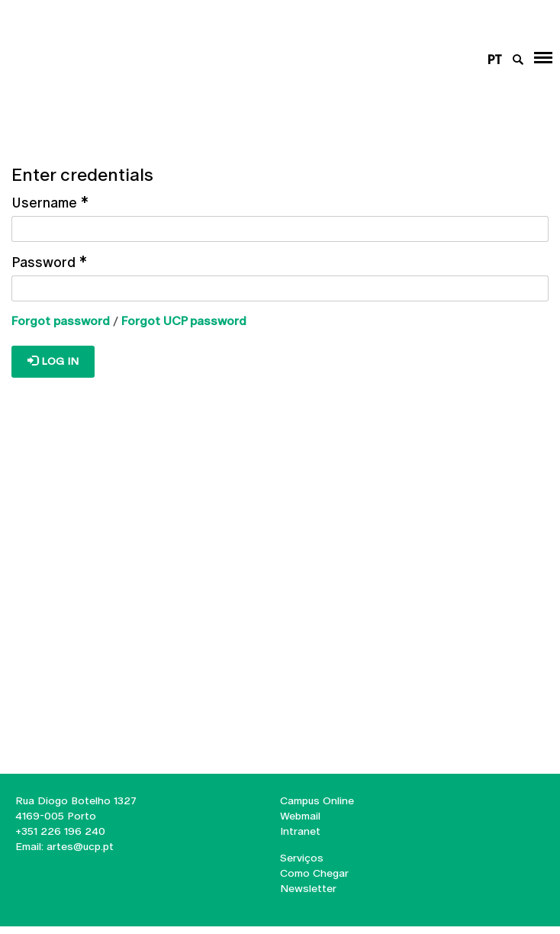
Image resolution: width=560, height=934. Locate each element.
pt (495, 60)
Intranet (300, 831)
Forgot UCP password (184, 321)
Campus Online (317, 800)
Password (49, 262)
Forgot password (61, 321)
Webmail (300, 816)
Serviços (302, 858)
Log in (53, 361)
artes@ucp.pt (79, 846)
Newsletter (308, 888)
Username (50, 203)
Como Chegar (314, 873)
